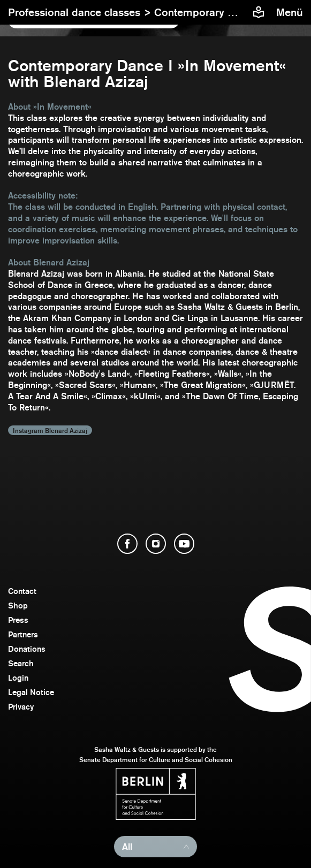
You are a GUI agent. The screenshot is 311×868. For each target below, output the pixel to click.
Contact (22, 591)
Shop (18, 606)
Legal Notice (31, 692)
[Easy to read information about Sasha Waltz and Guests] (259, 12)
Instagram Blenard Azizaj (50, 430)
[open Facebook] (127, 544)
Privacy (21, 707)
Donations (27, 649)
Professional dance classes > (81, 12)
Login (18, 678)
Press (18, 620)
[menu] (291, 12)
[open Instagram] (156, 544)
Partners (23, 634)
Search (21, 663)
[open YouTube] (184, 544)
